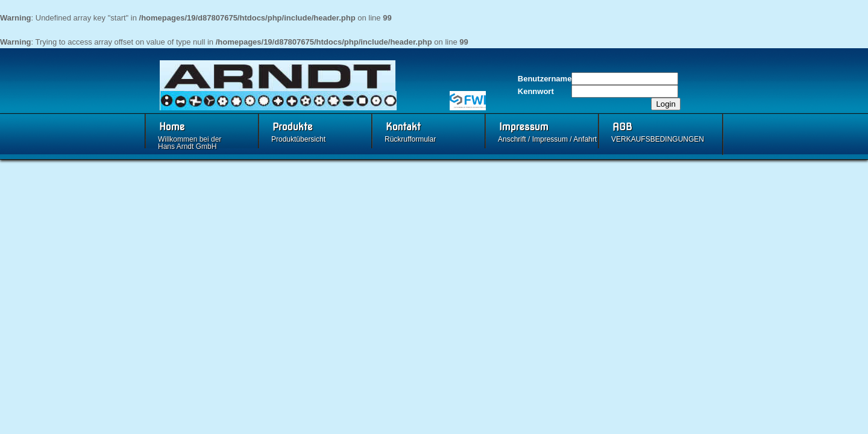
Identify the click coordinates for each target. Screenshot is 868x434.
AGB (622, 127)
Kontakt (403, 127)
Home (172, 127)
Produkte (293, 127)
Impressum (524, 127)
